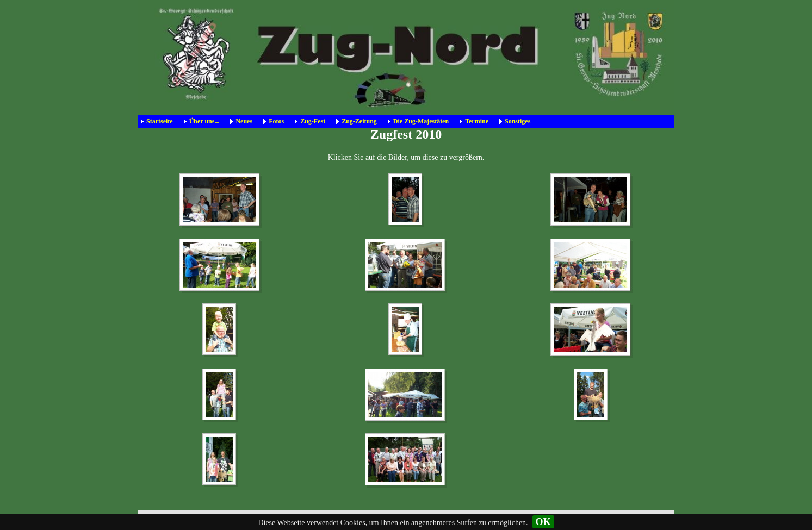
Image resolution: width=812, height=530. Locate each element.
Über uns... (204, 121)
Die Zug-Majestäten (421, 121)
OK (543, 522)
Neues (244, 121)
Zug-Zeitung (359, 121)
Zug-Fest (313, 121)
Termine (477, 121)
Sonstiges (517, 121)
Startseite (160, 121)
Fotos (276, 121)
